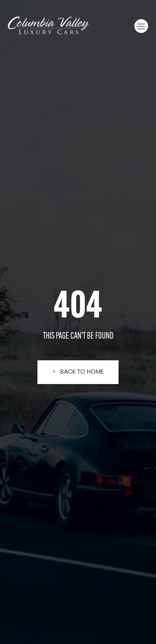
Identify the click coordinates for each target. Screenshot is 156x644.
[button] (141, 26)
